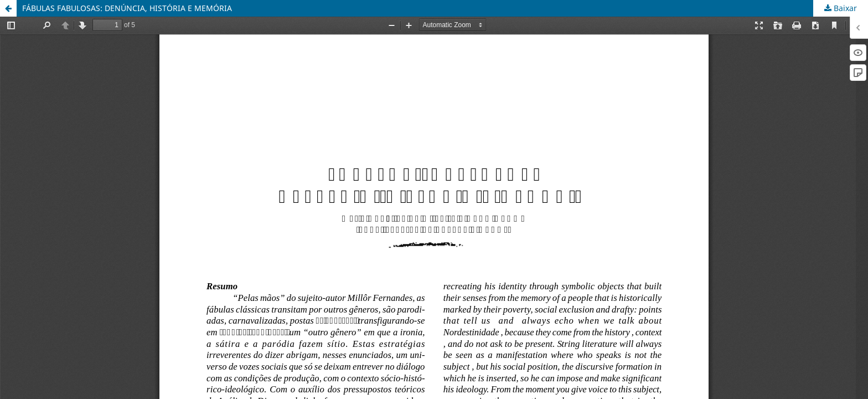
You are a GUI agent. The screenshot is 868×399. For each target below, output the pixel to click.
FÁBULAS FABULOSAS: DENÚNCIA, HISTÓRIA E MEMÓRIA (127, 8)
